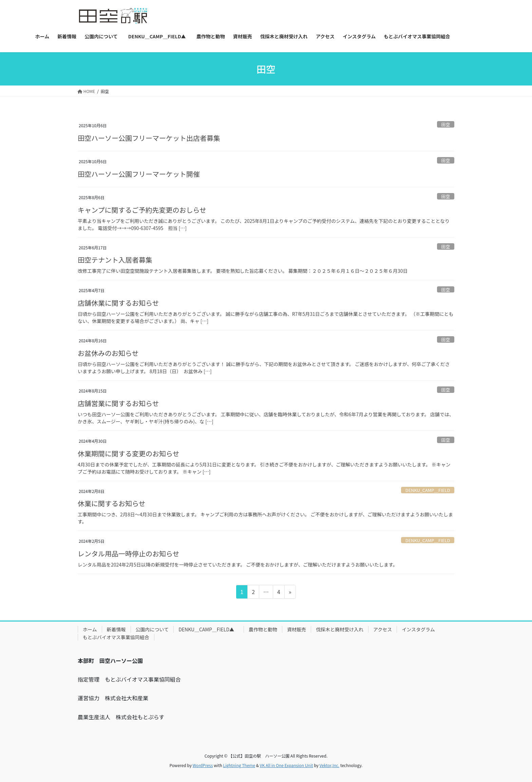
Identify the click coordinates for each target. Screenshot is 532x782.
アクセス (383, 629)
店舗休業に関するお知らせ (118, 303)
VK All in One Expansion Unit (287, 765)
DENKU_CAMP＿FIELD (428, 490)
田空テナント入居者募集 (115, 260)
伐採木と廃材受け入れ (340, 629)
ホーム (90, 629)
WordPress (203, 765)
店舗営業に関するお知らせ (118, 403)
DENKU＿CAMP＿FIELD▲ (209, 629)
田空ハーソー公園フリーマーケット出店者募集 (149, 138)
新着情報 (116, 629)
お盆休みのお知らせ (108, 353)
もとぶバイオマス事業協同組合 (116, 637)
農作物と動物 (263, 629)
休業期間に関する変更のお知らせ (129, 453)
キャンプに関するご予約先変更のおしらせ (142, 210)
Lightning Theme (239, 765)
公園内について (152, 629)
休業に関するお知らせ (112, 503)
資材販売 (297, 629)
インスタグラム (418, 629)
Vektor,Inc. (329, 765)
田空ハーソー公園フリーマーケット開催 (139, 174)
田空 (446, 124)
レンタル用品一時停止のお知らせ (129, 554)
